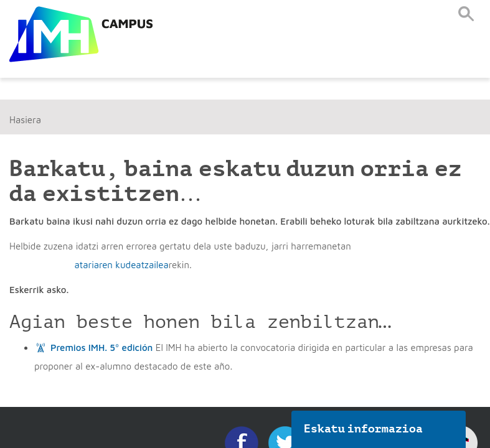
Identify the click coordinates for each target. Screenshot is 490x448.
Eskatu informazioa (364, 429)
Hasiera (25, 120)
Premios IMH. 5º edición (101, 348)
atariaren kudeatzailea (121, 265)
